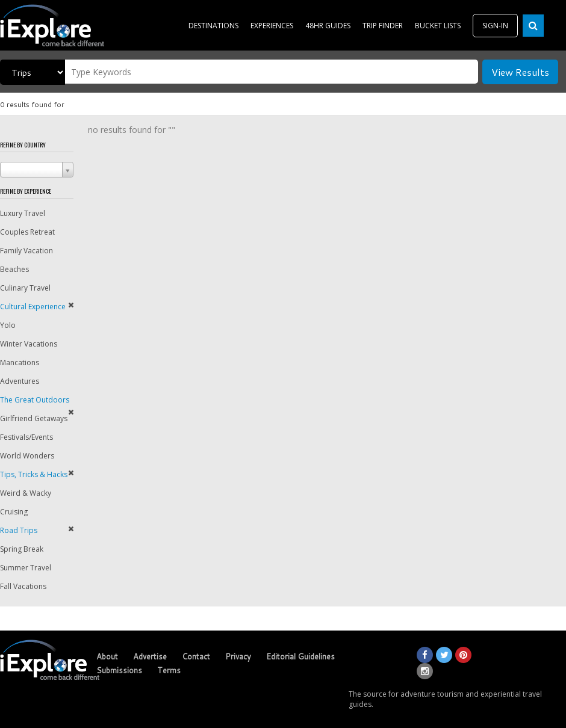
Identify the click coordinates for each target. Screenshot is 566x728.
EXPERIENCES (272, 26)
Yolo (8, 325)
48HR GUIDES (328, 26)
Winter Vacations (29, 344)
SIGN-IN (495, 26)
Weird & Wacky (26, 493)
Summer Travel (26, 568)
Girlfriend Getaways (34, 418)
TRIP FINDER (383, 26)
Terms (169, 670)
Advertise (150, 656)
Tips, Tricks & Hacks (34, 474)
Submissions (119, 670)
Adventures (20, 381)
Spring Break (22, 549)
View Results (520, 72)
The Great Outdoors (35, 400)
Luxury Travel (23, 213)
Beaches (14, 269)
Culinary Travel (25, 288)
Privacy (238, 656)
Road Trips (19, 530)
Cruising (14, 512)
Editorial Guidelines (300, 656)
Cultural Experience (33, 307)
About (107, 656)
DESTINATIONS (213, 26)
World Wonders (27, 456)
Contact (196, 656)
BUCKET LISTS (438, 26)
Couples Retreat (27, 232)
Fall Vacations (23, 586)
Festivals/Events (26, 437)
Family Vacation (26, 251)
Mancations (20, 362)
